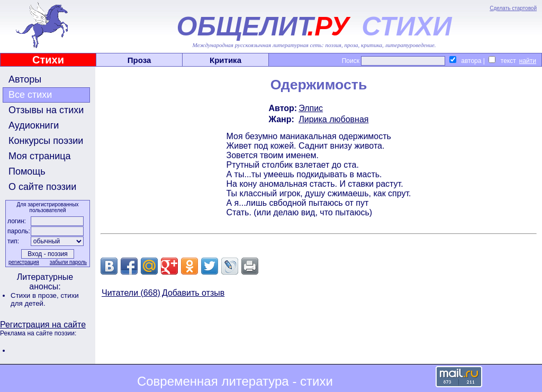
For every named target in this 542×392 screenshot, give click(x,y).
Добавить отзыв (193, 293)
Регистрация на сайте (43, 325)
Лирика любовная (333, 119)
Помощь (27, 171)
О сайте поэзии (42, 187)
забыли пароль (68, 262)
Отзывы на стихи (46, 110)
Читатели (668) (131, 293)
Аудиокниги (34, 125)
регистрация (24, 262)
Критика (225, 60)
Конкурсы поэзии (46, 141)
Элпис (311, 108)
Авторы (25, 79)
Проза (139, 60)
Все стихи (30, 95)
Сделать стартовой (513, 8)
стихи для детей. (45, 299)
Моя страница (40, 156)
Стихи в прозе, (35, 295)
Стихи (48, 60)
